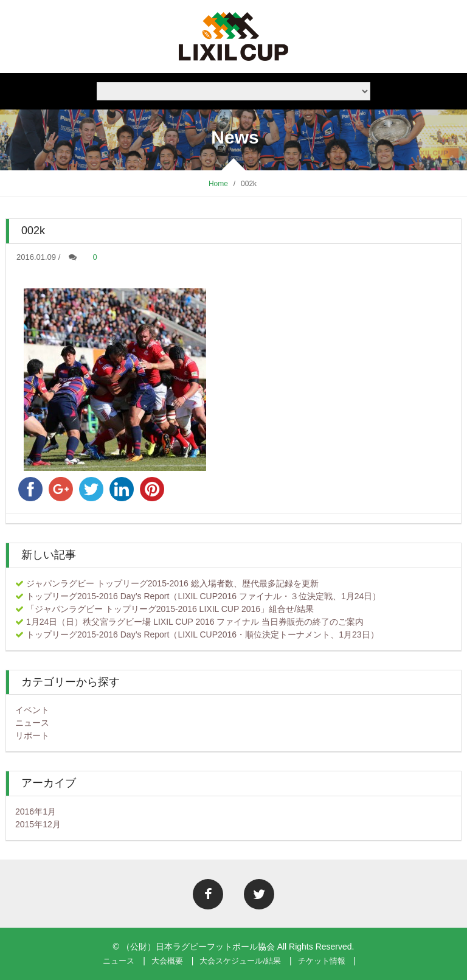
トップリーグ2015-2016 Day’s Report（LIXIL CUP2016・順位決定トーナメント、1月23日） (202, 634)
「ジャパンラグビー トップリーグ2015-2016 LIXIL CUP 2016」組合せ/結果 (170, 609)
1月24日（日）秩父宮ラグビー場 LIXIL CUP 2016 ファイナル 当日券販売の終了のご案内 (195, 622)
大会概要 (167, 961)
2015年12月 (38, 824)
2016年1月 (36, 811)
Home (218, 184)
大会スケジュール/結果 (240, 961)
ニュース (32, 723)
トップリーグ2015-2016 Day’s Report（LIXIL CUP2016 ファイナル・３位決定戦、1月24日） (204, 596)
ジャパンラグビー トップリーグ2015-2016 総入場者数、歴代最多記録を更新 (172, 583)
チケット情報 (322, 961)
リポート (32, 735)
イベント (32, 710)
